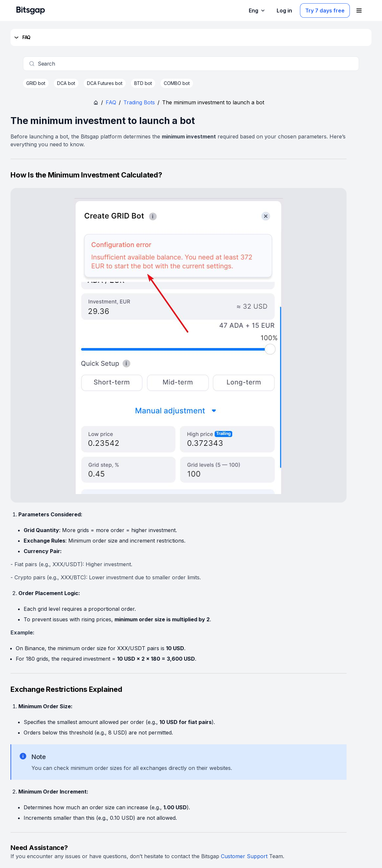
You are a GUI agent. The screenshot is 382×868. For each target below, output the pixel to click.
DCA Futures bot (105, 83)
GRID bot (36, 83)
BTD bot (143, 83)
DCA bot (66, 83)
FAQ (22, 37)
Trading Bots (139, 102)
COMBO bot (177, 83)
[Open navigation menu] (359, 10)
